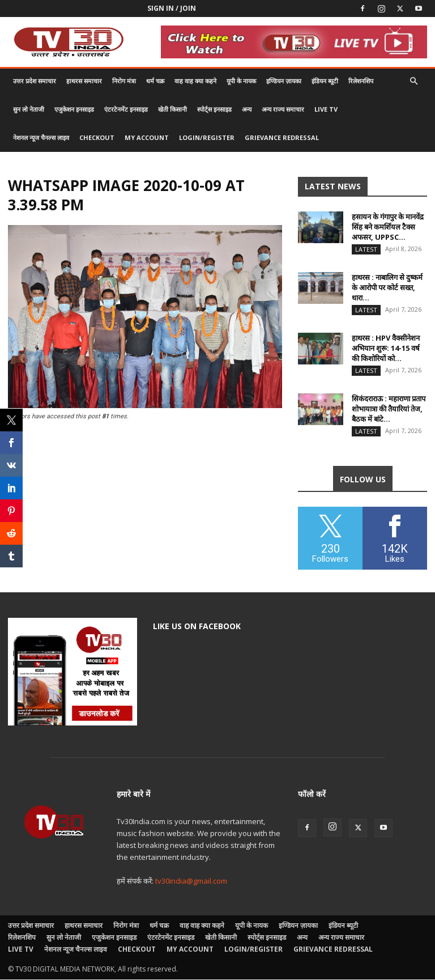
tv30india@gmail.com (191, 881)
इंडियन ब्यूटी (325, 81)
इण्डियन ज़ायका (284, 81)
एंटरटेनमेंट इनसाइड (126, 109)
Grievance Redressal (282, 137)
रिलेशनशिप (361, 81)
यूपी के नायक (241, 81)
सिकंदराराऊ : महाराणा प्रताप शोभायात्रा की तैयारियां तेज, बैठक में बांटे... (389, 409)
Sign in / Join (172, 8)
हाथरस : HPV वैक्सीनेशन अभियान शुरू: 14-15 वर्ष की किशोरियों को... (386, 348)
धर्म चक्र (155, 81)
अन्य (247, 109)
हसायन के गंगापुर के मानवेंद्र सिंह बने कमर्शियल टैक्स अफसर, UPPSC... (388, 227)
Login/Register (207, 137)
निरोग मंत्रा (124, 81)
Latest (366, 249)
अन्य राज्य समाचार (283, 109)
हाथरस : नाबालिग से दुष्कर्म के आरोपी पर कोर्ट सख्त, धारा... (387, 287)
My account (147, 137)
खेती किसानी (172, 109)
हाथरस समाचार (84, 81)
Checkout (97, 137)
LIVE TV (326, 109)
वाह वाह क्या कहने (195, 81)
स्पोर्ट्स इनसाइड (214, 109)
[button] (413, 81)
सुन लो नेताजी (29, 109)
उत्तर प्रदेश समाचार (35, 81)
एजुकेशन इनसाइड (74, 109)
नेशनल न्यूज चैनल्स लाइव (41, 137)
